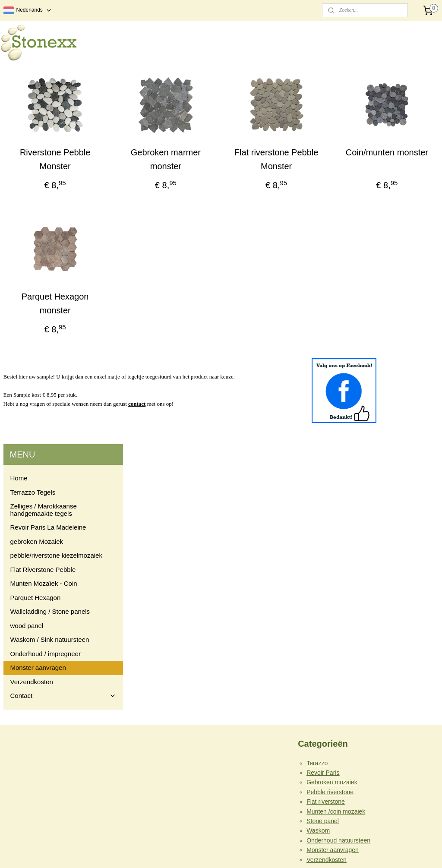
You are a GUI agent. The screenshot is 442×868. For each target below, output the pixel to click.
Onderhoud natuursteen (338, 581)
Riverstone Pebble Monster (166, 159)
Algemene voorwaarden (338, 643)
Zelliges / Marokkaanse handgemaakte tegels (44, 136)
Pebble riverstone (330, 533)
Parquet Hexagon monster (166, 324)
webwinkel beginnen (232, 852)
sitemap (188, 852)
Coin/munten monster (403, 159)
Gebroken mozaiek (332, 523)
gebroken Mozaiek (37, 168)
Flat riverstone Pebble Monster (324, 159)
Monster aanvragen (38, 294)
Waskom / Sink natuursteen (50, 266)
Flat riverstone (326, 543)
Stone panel (323, 562)
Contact (63, 322)
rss (204, 852)
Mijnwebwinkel (299, 852)
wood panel (27, 252)
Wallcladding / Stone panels (50, 238)
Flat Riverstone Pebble (43, 196)
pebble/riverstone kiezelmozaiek (56, 181)
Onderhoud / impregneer (46, 280)
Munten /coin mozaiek (336, 552)
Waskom (318, 571)
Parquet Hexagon (36, 224)
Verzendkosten (32, 308)
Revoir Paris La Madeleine (48, 153)
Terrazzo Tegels (33, 118)
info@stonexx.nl (25, 820)
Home (19, 104)
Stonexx (167, 700)
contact (263, 431)
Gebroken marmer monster (245, 166)
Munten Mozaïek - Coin (44, 210)
